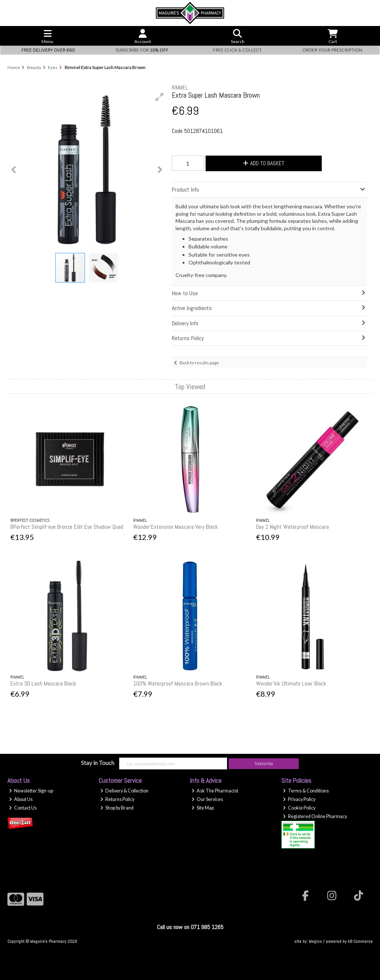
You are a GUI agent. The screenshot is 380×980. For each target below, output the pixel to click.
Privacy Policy (299, 799)
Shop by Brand (117, 808)
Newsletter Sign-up (31, 791)
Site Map (203, 808)
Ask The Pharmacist (215, 791)
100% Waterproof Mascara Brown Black (178, 683)
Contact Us (23, 808)
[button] (160, 97)
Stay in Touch (98, 763)
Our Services (207, 799)
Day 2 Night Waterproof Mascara (292, 527)
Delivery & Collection (124, 791)
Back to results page (199, 363)
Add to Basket (264, 163)
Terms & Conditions (306, 791)
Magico (315, 941)
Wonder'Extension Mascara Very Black (176, 527)
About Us (21, 799)
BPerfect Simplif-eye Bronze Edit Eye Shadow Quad (67, 527)
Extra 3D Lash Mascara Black (43, 683)
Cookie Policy (299, 808)
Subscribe (264, 764)
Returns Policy (117, 799)
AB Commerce (360, 941)
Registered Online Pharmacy (315, 816)
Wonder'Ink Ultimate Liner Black (291, 683)
